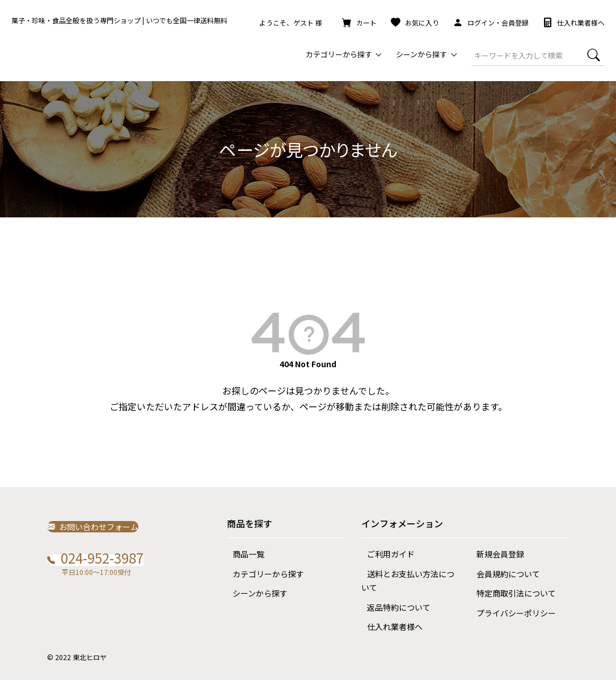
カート (359, 22)
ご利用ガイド (385, 567)
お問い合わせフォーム (99, 539)
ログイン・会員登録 (491, 22)
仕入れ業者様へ (574, 22)
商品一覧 (243, 567)
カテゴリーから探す (263, 587)
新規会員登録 (495, 567)
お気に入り (415, 22)
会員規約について (503, 587)
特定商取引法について (510, 606)
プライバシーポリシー (510, 626)
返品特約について (393, 620)
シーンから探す (254, 606)
